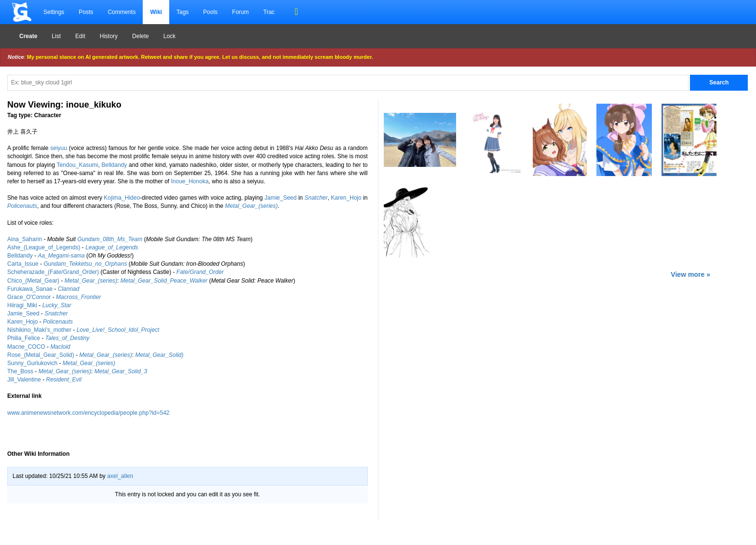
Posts (86, 12)
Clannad (69, 289)
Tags (182, 12)
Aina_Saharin (25, 239)
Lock (169, 36)
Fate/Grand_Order (200, 272)
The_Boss (20, 371)
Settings (54, 12)
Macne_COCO (26, 347)
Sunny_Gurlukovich (32, 363)
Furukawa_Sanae (30, 289)
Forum (240, 12)
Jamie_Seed (280, 198)
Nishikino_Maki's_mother (39, 330)
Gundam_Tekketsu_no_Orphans (85, 264)
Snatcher (316, 198)
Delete (141, 36)
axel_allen (120, 476)
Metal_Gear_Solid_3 (121, 371)
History (109, 36)
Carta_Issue (23, 264)
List (56, 36)
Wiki (156, 12)
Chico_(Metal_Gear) (33, 281)
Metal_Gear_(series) (251, 206)
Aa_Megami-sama (61, 256)
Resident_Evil (64, 380)
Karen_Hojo (346, 198)
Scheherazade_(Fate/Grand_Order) (53, 272)
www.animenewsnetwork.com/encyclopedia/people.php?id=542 (88, 413)
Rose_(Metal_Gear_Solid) (41, 355)
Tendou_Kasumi (77, 165)
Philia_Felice (24, 338)
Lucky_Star (57, 305)
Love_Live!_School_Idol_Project (118, 330)
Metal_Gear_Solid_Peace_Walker (164, 281)
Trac (269, 12)
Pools (210, 12)
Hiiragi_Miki (22, 305)
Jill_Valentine (24, 380)
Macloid (60, 347)
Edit (80, 36)
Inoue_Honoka (190, 181)
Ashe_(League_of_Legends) (44, 247)
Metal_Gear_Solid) (159, 355)
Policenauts (22, 206)
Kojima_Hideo (122, 198)
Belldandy (115, 165)
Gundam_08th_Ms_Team (110, 239)
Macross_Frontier (78, 297)
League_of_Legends (112, 247)
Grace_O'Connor (29, 297)
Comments (121, 12)
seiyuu (59, 148)
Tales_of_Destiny (67, 338)
